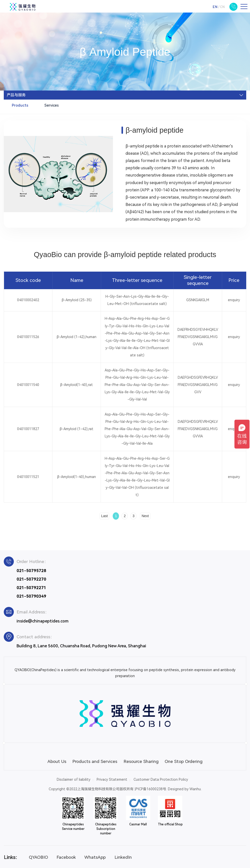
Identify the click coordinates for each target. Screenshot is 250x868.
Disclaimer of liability (74, 779)
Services (52, 105)
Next (145, 516)
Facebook (66, 857)
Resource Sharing (141, 761)
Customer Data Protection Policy (161, 779)
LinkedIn (123, 857)
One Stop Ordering (184, 761)
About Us (57, 761)
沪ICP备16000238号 (150, 789)
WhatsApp (95, 857)
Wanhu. (196, 789)
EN (215, 7)
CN (222, 7)
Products (20, 105)
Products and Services (95, 761)
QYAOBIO (38, 857)
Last (104, 516)
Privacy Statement (112, 779)
